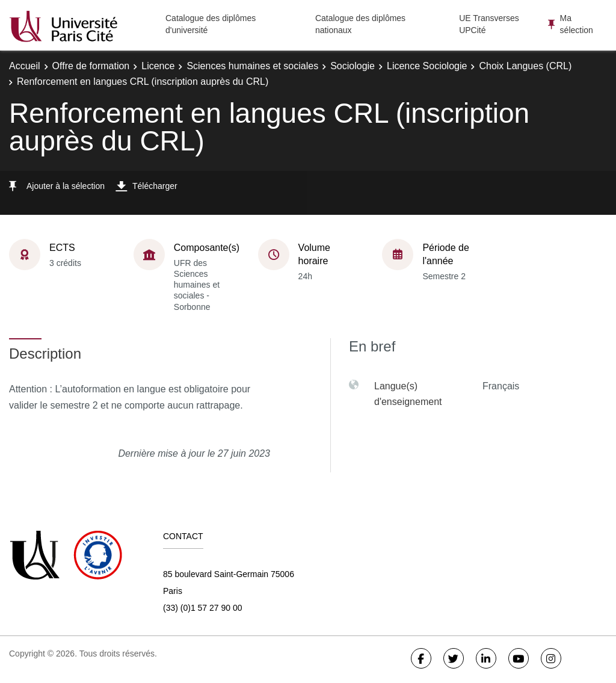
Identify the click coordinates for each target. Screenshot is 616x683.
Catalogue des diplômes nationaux (360, 24)
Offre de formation (91, 66)
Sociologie (353, 66)
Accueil (25, 66)
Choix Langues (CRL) (525, 66)
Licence (158, 66)
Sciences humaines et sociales (252, 66)
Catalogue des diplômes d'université (211, 24)
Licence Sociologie (427, 66)
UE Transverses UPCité (489, 24)
